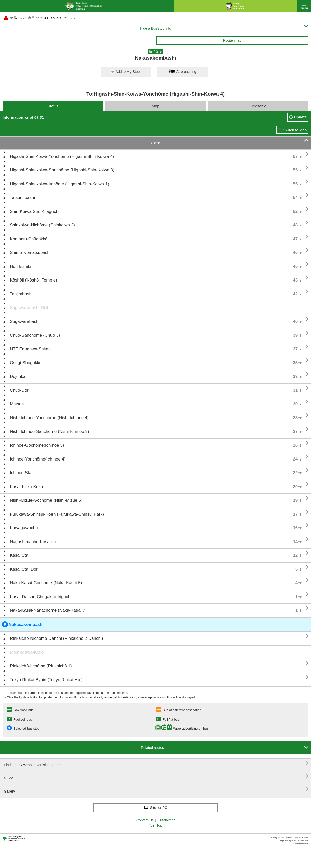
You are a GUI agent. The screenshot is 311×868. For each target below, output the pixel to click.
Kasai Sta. (20, 555)
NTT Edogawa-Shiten (30, 349)
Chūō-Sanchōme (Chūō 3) (35, 335)
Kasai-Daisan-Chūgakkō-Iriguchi (41, 597)
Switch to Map (295, 130)
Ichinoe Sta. (21, 473)
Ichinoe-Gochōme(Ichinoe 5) (37, 445)
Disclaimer (166, 820)
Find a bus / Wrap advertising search (156, 763)
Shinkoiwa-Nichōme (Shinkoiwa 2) (42, 225)
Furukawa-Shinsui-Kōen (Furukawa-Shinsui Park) (57, 514)
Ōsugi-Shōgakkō (26, 363)
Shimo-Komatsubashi (30, 253)
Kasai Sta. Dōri (24, 569)
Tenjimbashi (21, 294)
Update (300, 117)
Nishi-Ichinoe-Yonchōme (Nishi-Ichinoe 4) (49, 418)
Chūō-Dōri (20, 390)
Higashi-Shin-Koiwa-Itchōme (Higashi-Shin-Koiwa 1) (59, 184)
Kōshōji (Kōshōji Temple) (33, 280)
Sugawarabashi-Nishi (30, 308)
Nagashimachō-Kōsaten (33, 542)
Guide (156, 776)
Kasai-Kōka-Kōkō (26, 487)
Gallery (156, 789)
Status (53, 106)
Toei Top (155, 825)
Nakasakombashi (23, 624)
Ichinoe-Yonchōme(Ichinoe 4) (38, 459)
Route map (232, 40)
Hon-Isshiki (20, 266)
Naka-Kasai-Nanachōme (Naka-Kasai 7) (48, 610)
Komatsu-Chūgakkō (29, 239)
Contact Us (145, 820)
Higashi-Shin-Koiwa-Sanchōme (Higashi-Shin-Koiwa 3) (62, 170)
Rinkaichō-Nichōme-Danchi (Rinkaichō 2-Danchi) (56, 638)
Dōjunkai (18, 377)
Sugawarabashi (25, 322)
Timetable (258, 106)
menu (304, 6)
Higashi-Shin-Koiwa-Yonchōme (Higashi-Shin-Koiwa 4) (62, 156)
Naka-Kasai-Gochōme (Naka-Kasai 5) (46, 583)
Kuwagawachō (24, 528)
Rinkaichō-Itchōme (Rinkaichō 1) (41, 666)
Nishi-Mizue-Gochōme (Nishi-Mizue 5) (46, 500)
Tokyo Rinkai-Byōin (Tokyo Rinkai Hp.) (46, 680)
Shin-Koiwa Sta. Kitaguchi (35, 211)
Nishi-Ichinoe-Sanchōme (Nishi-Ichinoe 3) (49, 432)
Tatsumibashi (22, 198)
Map (155, 106)
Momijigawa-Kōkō (27, 652)
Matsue (17, 404)
